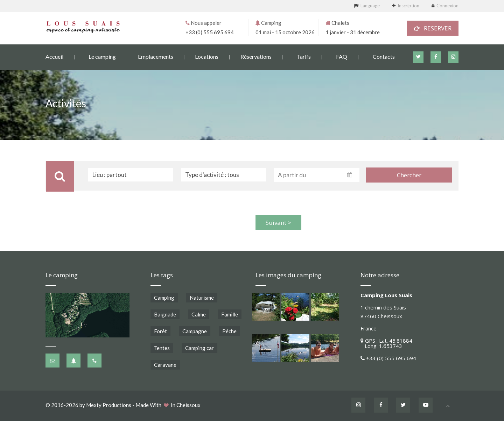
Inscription (408, 6)
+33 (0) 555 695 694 (210, 32)
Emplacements (156, 56)
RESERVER (433, 28)
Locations (207, 56)
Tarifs (304, 56)
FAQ (342, 56)
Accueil (54, 56)
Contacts (384, 56)
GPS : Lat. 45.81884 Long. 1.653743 (386, 343)
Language (370, 6)
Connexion (447, 6)
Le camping (102, 56)
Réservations (256, 56)
